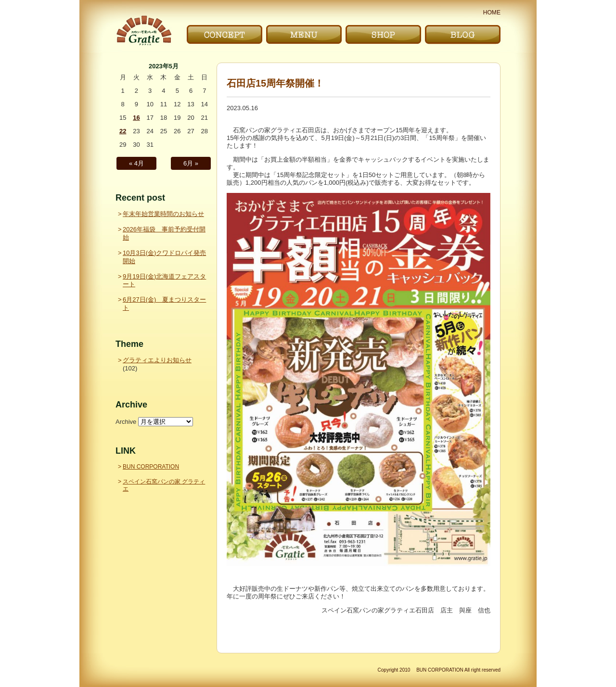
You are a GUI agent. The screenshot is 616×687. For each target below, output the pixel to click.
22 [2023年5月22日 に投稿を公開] (123, 131)
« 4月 (136, 163)
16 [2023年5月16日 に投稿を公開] (136, 118)
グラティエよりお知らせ (157, 360)
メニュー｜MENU (304, 34)
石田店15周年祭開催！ (275, 83)
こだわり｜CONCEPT (225, 34)
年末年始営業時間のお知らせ (163, 214)
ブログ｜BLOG (463, 34)
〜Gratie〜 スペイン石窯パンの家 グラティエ (144, 31)
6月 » (191, 163)
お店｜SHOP (383, 34)
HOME (492, 13)
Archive (126, 422)
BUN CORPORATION (151, 467)
